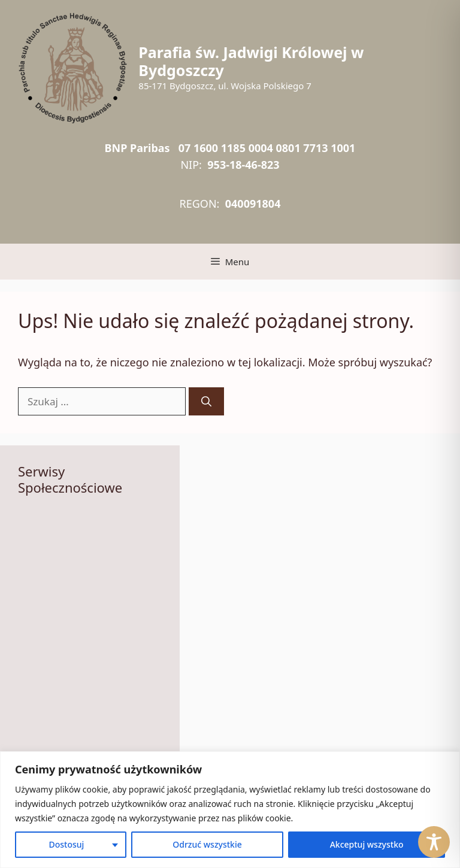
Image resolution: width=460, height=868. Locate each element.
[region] (230, 810)
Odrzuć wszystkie (207, 844)
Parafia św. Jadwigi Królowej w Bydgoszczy (251, 61)
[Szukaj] (206, 402)
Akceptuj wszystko (367, 844)
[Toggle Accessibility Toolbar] (434, 842)
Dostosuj (66, 844)
